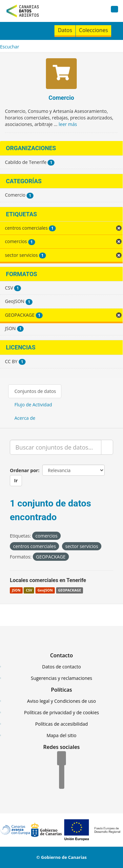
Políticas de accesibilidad (61, 724)
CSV (29, 590)
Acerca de (25, 418)
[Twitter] (62, 771)
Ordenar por (24, 470)
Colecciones (93, 30)
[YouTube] (62, 782)
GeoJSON (45, 590)
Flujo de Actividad (33, 405)
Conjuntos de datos (35, 391)
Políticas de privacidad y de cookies (61, 712)
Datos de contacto (61, 667)
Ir (16, 480)
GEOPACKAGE (70, 590)
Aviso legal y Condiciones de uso (62, 701)
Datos (65, 30)
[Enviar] (107, 447)
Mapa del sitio (61, 735)
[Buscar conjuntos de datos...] (56, 447)
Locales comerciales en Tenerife (48, 580)
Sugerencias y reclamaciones (61, 678)
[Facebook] (61, 759)
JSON (16, 590)
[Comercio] (61, 74)
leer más (68, 124)
